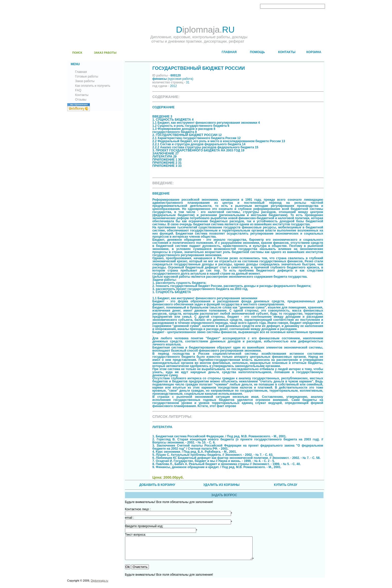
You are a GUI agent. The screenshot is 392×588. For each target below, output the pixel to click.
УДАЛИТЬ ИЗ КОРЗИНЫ (221, 485)
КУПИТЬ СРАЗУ (285, 485)
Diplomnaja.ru (99, 585)
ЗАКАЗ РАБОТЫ (105, 53)
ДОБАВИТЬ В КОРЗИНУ (157, 485)
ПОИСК (77, 53)
